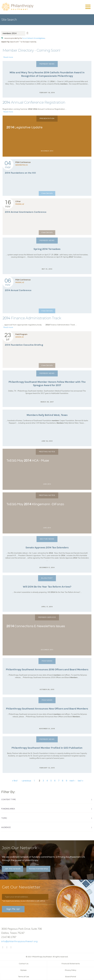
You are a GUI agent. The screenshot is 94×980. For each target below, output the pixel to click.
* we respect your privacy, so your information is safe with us (23, 901)
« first (15, 781)
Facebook (3, 947)
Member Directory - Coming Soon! (31, 50)
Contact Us (24, 964)
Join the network (13, 869)
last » (81, 781)
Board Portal (71, 977)
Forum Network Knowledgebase (34, 38)
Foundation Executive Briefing (24, 345)
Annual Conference (18, 290)
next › (72, 781)
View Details (47, 193)
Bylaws (24, 970)
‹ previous (26, 781)
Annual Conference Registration (34, 102)
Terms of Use (24, 977)
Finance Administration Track (32, 318)
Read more (8, 57)
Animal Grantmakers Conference (26, 212)
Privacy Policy (71, 970)
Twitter (7, 947)
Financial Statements (71, 964)
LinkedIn (11, 947)
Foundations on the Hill (20, 173)
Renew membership (38, 869)
